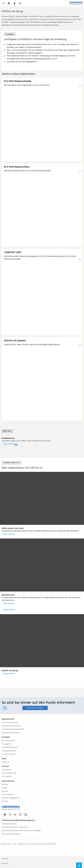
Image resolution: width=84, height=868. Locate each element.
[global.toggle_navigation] (4, 3)
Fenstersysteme (8, 741)
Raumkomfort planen (11, 733)
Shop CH (5, 762)
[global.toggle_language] (9, 3)
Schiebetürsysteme (10, 747)
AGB (14, 844)
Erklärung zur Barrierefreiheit (43, 844)
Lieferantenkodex (9, 824)
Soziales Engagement (11, 798)
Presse (4, 788)
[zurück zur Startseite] (76, 3)
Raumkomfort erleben (11, 726)
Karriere (5, 801)
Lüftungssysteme (9, 751)
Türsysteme (7, 744)
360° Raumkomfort (10, 723)
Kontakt (5, 785)
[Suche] (20, 3)
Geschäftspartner (9, 773)
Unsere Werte (8, 795)
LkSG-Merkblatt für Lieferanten (15, 827)
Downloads (7, 770)
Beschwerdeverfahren (11, 834)
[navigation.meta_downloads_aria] (14, 3)
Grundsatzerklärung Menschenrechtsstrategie (21, 831)
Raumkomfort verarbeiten (13, 729)
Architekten (7, 777)
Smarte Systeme (9, 754)
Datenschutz (23, 844)
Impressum (5, 844)
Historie (5, 791)
